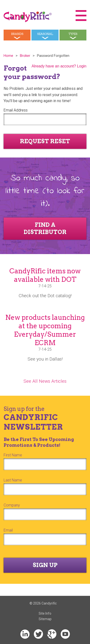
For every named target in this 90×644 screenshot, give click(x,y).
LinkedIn (25, 634)
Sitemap (45, 619)
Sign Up (45, 565)
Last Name (13, 480)
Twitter (38, 634)
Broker (25, 56)
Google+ (52, 634)
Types (73, 34)
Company (12, 505)
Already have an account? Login (59, 66)
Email (8, 530)
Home (8, 56)
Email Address (16, 110)
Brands (17, 34)
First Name (13, 455)
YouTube (65, 634)
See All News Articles (45, 381)
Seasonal (45, 34)
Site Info (45, 613)
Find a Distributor (45, 228)
